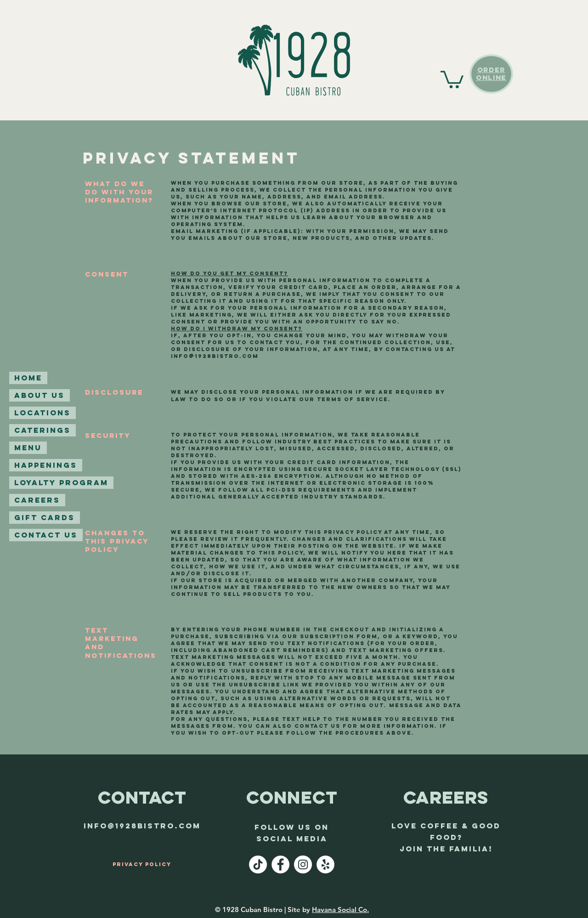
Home (28, 378)
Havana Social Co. (340, 909)
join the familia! (446, 849)
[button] (452, 79)
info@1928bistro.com (215, 356)
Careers (37, 500)
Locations (42, 413)
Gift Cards (45, 517)
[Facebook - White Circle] (280, 864)
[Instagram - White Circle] (303, 864)
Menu (28, 448)
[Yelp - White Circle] (325, 864)
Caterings (42, 430)
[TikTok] (258, 864)
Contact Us (46, 535)
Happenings (46, 465)
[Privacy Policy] (142, 864)
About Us (40, 395)
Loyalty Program (61, 482)
